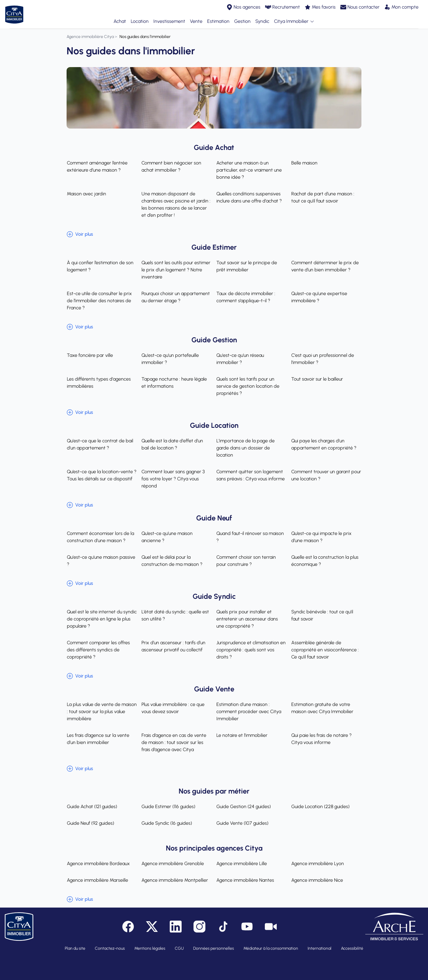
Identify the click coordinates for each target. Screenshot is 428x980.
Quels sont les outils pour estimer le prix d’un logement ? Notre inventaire (176, 270)
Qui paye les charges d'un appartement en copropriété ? (324, 444)
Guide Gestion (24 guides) (244, 806)
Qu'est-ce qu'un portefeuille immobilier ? (170, 359)
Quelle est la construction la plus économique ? (325, 561)
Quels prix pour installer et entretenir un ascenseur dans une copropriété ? (247, 619)
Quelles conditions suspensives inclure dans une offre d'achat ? (249, 197)
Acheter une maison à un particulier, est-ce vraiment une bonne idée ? (249, 170)
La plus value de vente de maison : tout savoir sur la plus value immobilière (102, 711)
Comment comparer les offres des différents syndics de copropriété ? (98, 650)
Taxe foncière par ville (90, 355)
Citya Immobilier (294, 22)
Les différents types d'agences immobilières (99, 383)
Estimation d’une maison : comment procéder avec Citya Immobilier (249, 711)
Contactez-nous (110, 948)
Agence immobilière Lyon (318, 863)
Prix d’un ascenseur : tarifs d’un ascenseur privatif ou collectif (173, 646)
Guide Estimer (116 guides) (168, 806)
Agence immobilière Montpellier (175, 880)
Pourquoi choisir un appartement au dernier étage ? (176, 297)
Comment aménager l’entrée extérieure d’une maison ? (97, 166)
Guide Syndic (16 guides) (167, 823)
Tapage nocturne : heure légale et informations (174, 383)
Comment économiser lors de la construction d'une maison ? (100, 537)
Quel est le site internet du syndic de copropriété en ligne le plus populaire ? (102, 619)
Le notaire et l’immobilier (242, 735)
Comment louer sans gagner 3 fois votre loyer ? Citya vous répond (173, 479)
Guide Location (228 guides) (320, 806)
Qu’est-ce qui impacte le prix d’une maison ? (321, 537)
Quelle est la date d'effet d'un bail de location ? (177, 444)
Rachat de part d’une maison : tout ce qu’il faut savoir (323, 197)
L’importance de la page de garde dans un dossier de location (246, 448)
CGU (179, 948)
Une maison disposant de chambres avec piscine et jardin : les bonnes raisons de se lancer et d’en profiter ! (176, 204)
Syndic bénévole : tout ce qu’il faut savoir (322, 615)
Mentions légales (150, 948)
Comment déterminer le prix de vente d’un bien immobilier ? (325, 266)
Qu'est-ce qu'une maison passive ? (101, 561)
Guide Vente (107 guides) (242, 823)
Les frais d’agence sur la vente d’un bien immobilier (98, 739)
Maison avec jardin (86, 194)
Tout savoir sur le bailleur (317, 379)
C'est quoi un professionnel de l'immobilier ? (323, 359)
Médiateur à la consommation (271, 948)
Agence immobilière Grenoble (173, 863)
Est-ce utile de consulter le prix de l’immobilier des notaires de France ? (99, 301)
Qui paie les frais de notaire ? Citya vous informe (321, 739)
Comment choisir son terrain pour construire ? (246, 561)
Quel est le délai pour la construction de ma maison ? (172, 561)
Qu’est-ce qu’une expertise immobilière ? (319, 297)
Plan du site (75, 948)
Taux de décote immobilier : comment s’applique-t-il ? (246, 297)
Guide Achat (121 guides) (92, 806)
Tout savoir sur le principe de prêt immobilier (247, 266)
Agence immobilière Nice (317, 880)
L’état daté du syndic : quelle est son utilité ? (175, 615)
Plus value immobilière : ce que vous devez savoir (173, 708)
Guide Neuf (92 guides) (90, 823)
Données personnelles (214, 948)
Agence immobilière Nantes (245, 880)
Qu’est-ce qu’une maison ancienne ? (167, 537)
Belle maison (304, 163)
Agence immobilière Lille (242, 863)
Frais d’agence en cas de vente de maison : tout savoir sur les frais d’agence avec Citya (174, 742)
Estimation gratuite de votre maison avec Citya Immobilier (322, 708)
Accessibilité (352, 948)
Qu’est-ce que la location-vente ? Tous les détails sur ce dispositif (101, 475)
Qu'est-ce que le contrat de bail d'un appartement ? (100, 444)
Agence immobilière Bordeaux (98, 863)
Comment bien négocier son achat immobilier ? (171, 166)
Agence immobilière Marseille (97, 880)
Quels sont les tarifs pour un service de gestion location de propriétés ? (248, 386)
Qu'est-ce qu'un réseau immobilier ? (240, 359)
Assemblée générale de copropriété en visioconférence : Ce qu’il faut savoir (325, 650)
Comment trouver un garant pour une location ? (326, 475)
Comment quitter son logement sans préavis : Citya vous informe (251, 475)
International (320, 948)
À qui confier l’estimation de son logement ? (100, 266)
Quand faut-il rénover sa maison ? (250, 537)
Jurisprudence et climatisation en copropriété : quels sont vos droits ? (251, 650)
